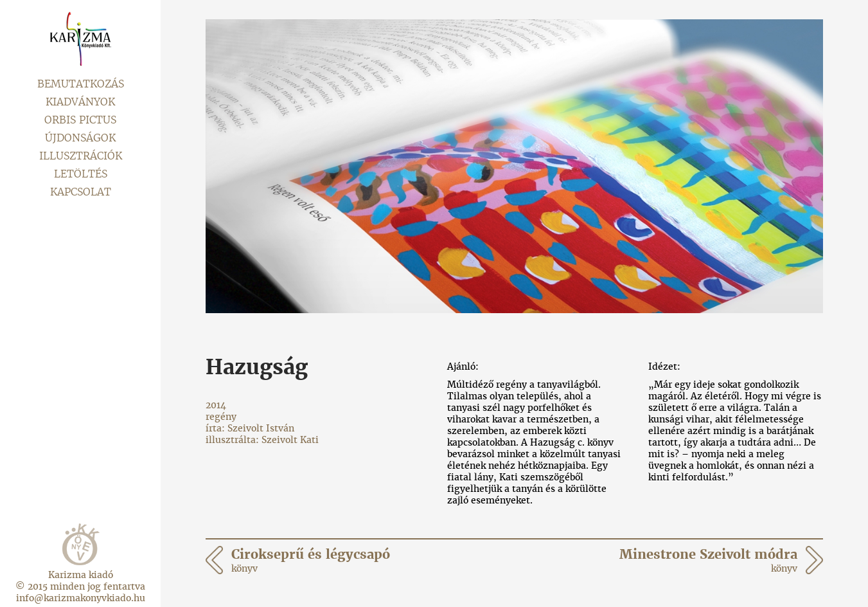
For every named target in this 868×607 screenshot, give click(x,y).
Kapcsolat (81, 192)
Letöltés (81, 174)
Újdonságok (80, 138)
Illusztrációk (81, 156)
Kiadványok (80, 102)
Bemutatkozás (81, 84)
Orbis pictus (80, 120)
